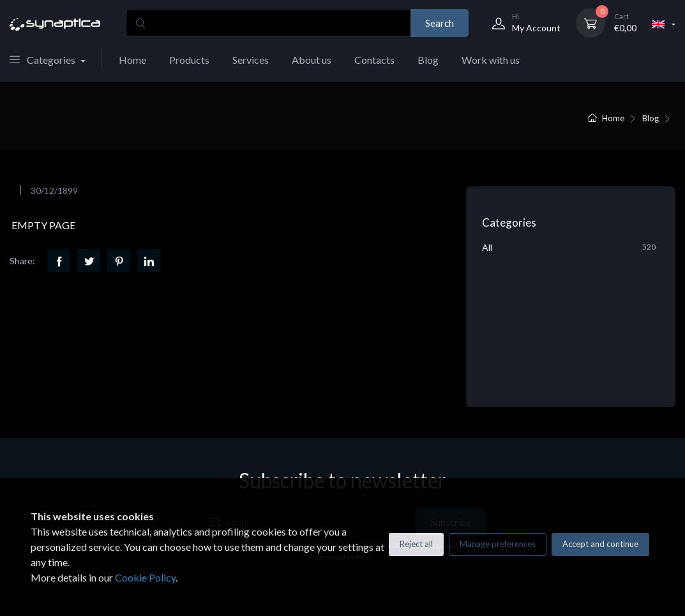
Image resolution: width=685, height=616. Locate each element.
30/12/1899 (54, 191)
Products (189, 60)
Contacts (374, 60)
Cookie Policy (145, 577)
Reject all (416, 544)
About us (312, 60)
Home (132, 60)
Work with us (491, 60)
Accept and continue (600, 544)
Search (440, 23)
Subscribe (451, 410)
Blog (428, 60)
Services (251, 60)
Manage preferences (498, 544)
